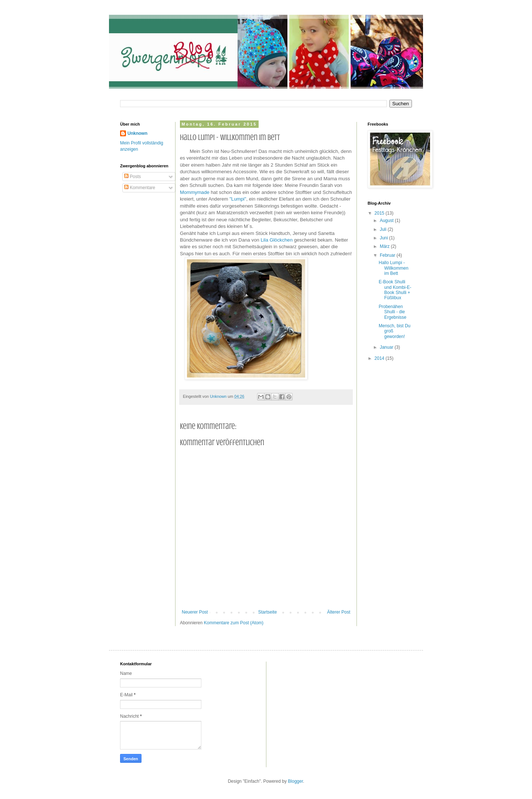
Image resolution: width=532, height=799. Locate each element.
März (385, 246)
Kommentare (140, 188)
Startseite (268, 612)
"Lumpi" (238, 199)
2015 (380, 213)
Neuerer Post (195, 612)
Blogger (295, 781)
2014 (380, 358)
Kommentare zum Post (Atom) (234, 623)
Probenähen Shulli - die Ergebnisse (393, 312)
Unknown (137, 133)
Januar (387, 347)
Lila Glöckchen (277, 240)
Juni (384, 238)
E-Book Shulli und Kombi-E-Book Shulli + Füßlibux (395, 290)
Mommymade (195, 192)
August (387, 221)
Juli (384, 229)
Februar (388, 255)
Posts (132, 177)
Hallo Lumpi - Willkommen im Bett (393, 268)
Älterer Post (339, 612)
